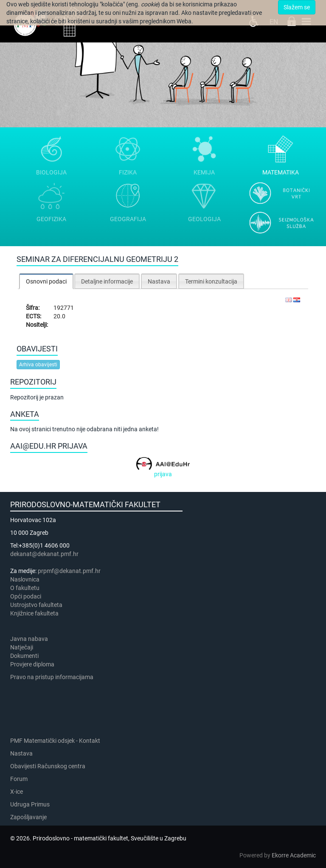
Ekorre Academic (294, 855)
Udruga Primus (30, 804)
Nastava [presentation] (159, 281)
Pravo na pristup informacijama (53, 677)
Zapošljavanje (28, 817)
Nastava (21, 753)
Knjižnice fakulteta (34, 613)
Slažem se (297, 7)
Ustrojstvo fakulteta (36, 605)
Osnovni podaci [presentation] (46, 281)
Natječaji (22, 647)
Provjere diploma (32, 664)
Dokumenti (24, 656)
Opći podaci (26, 596)
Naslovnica (25, 579)
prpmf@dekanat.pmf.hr (69, 571)
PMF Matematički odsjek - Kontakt (55, 741)
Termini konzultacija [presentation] (211, 281)
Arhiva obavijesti (38, 365)
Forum (19, 779)
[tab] (46, 281)
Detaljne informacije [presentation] (107, 281)
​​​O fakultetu (25, 588)
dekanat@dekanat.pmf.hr (44, 554)
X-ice (17, 792)
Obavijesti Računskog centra (48, 766)
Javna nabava (29, 639)
